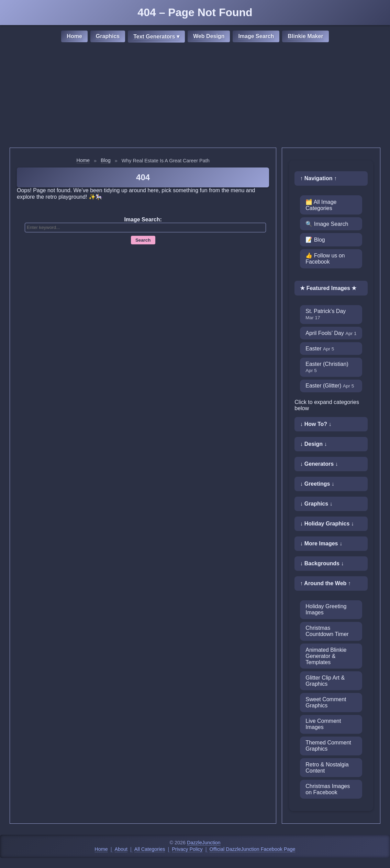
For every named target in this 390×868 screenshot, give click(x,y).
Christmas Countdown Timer (327, 631)
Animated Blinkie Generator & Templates (326, 656)
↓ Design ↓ (313, 444)
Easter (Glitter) (330, 386)
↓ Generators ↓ (319, 464)
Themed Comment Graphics (328, 746)
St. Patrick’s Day (326, 314)
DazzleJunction (204, 843)
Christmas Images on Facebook (328, 789)
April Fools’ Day (331, 333)
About (121, 849)
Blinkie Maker (305, 36)
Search (143, 240)
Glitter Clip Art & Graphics (325, 681)
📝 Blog (315, 240)
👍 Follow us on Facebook (325, 259)
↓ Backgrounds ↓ (322, 563)
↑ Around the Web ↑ (325, 583)
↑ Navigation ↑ (318, 178)
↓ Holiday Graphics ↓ (327, 524)
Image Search (256, 36)
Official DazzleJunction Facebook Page (253, 849)
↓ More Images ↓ (321, 543)
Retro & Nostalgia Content (327, 768)
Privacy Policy (187, 849)
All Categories (150, 849)
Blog (106, 160)
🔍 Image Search (327, 224)
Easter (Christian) (327, 367)
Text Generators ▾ (156, 37)
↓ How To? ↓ (316, 424)
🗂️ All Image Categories (321, 205)
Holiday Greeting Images (326, 609)
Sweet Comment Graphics (326, 702)
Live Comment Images (323, 724)
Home (74, 36)
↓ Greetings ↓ (317, 484)
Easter (320, 349)
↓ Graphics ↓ (316, 504)
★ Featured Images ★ (328, 288)
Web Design (209, 36)
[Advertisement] (195, 96)
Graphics (108, 36)
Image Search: (143, 219)
